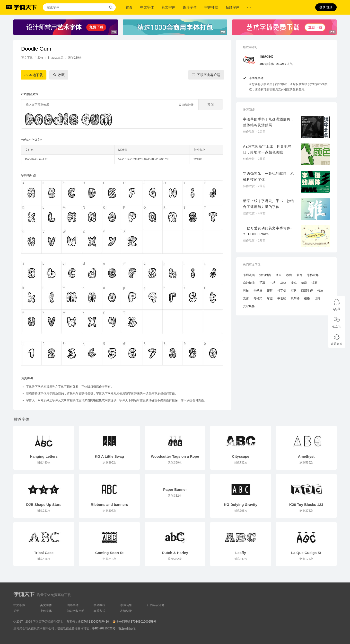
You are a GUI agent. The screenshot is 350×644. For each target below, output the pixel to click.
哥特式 (258, 298)
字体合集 (126, 605)
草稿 (283, 283)
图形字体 (190, 7)
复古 (246, 298)
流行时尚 (265, 275)
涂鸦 (294, 283)
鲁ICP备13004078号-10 (93, 622)
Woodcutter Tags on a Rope (175, 456)
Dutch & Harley (175, 553)
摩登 (270, 298)
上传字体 (46, 611)
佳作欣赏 (249, 132)
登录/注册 (326, 7)
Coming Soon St (109, 553)
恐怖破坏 (313, 275)
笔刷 (304, 283)
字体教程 (99, 605)
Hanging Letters (44, 456)
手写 (262, 283)
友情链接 (126, 611)
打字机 (282, 291)
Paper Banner (175, 489)
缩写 (315, 283)
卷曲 (289, 275)
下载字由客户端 (209, 75)
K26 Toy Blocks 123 (306, 505)
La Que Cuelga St (306, 553)
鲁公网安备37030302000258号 (136, 622)
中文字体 (147, 7)
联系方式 (99, 611)
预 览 (211, 105)
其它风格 (249, 306)
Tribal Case (44, 553)
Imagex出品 (56, 58)
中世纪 (282, 298)
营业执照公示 (127, 628)
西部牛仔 (307, 291)
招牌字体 (233, 7)
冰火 (279, 275)
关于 (16, 611)
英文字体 (168, 7)
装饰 (40, 58)
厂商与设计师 (156, 605)
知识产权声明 (76, 611)
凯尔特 (295, 298)
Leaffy (241, 553)
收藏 (61, 75)
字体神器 (211, 7)
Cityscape (241, 456)
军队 (294, 291)
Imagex (266, 56)
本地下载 (36, 75)
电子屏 (258, 291)
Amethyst (306, 456)
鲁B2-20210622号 (104, 628)
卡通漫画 (249, 275)
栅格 (307, 298)
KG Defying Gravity (241, 505)
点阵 (317, 298)
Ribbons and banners (109, 505)
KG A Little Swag (109, 456)
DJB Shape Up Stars (44, 505)
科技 (246, 291)
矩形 (270, 291)
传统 (320, 291)
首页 (129, 7)
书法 (273, 283)
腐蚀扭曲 (249, 283)
